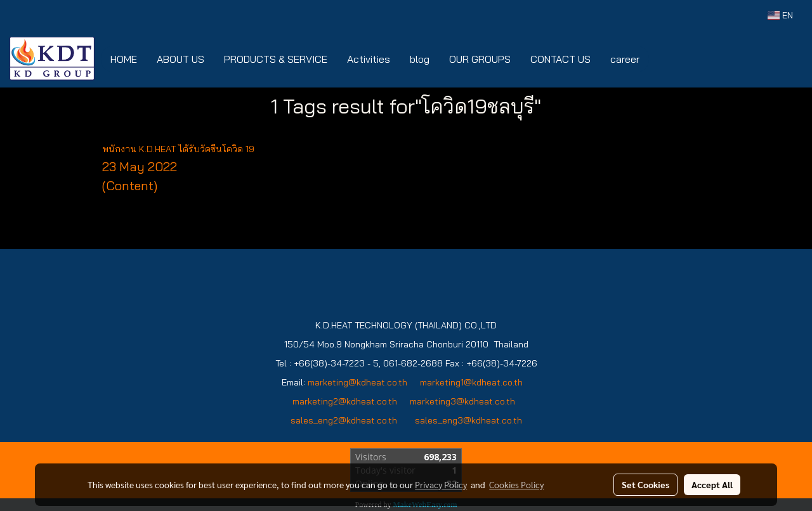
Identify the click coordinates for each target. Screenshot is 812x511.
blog (420, 59)
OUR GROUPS (480, 59)
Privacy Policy (441, 484)
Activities (369, 59)
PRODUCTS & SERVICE (276, 59)
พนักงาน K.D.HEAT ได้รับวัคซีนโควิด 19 (178, 149)
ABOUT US (180, 59)
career (625, 59)
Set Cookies (645, 484)
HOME (124, 59)
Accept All (712, 484)
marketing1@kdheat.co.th (471, 382)
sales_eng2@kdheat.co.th (344, 420)
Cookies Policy (516, 484)
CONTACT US (560, 59)
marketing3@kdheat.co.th (464, 401)
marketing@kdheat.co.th (357, 382)
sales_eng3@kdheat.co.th (468, 420)
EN (780, 15)
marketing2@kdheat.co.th (345, 401)
